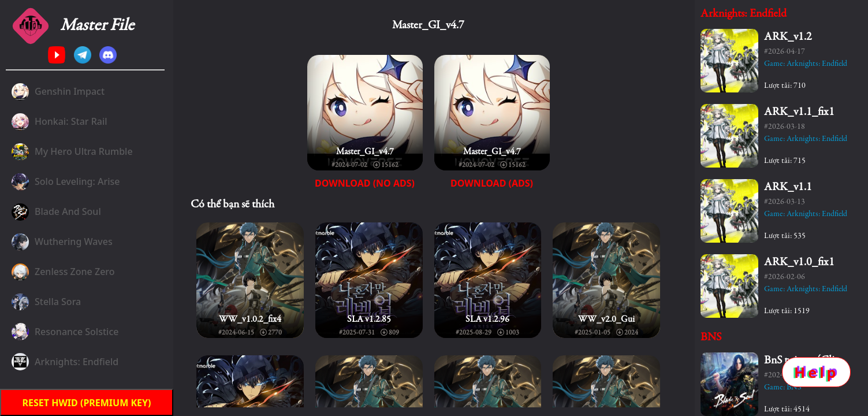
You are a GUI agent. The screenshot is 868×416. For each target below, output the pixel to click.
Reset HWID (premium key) (87, 403)
